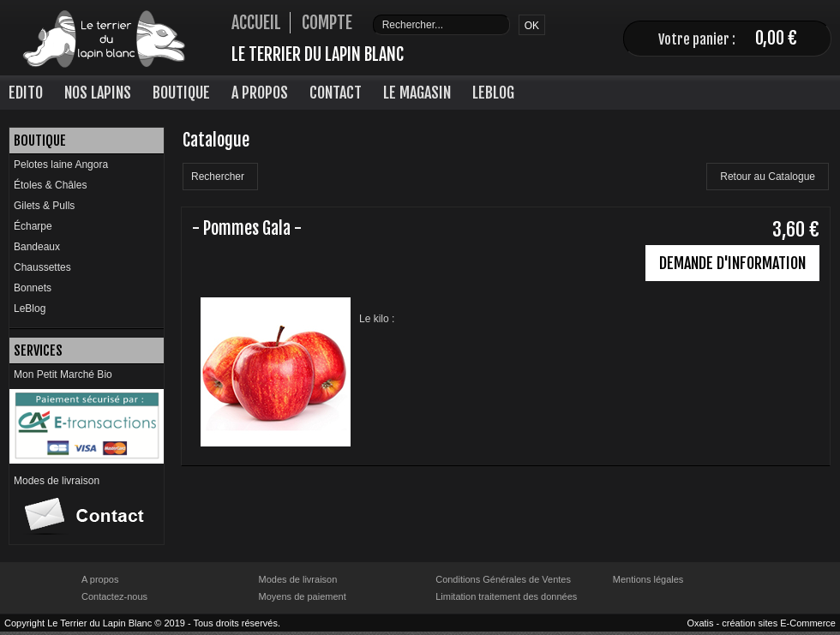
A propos (100, 579)
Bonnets (33, 288)
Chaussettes (42, 267)
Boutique (181, 93)
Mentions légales (648, 579)
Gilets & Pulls (44, 206)
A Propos (260, 93)
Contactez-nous (114, 596)
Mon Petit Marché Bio (63, 374)
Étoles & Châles (50, 185)
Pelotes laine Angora (61, 165)
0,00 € (776, 38)
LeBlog (493, 93)
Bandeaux (37, 247)
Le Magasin (417, 93)
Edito (26, 93)
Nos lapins (98, 93)
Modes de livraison (57, 481)
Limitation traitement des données (506, 596)
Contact (336, 93)
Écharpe (33, 226)
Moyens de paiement (303, 596)
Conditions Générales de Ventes (503, 579)
